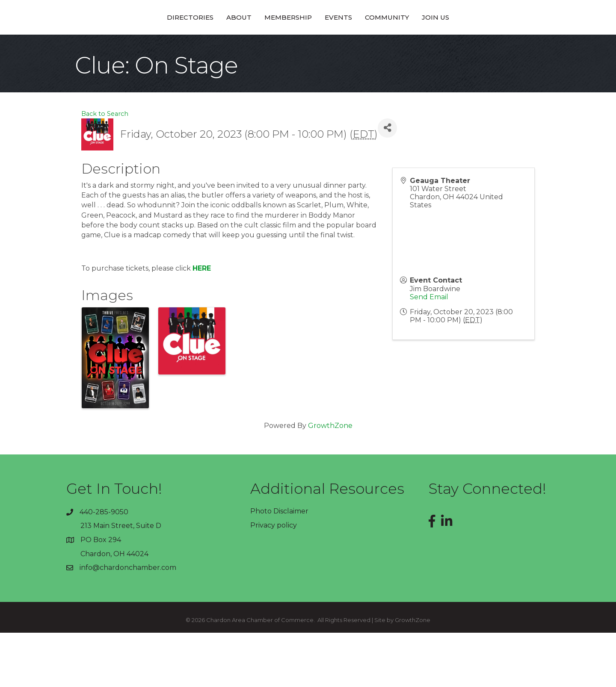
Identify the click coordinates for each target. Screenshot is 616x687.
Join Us (495, 44)
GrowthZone (330, 480)
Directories (130, 44)
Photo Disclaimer (279, 565)
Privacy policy (274, 579)
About (179, 44)
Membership (228, 44)
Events (398, 44)
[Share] (387, 182)
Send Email (429, 351)
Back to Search (105, 168)
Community (447, 44)
